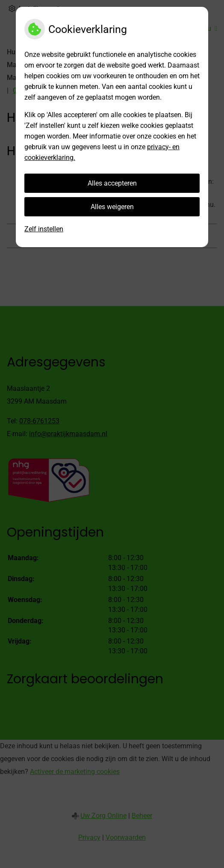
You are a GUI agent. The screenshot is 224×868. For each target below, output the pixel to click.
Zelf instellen (44, 229)
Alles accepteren (112, 183)
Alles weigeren (112, 207)
